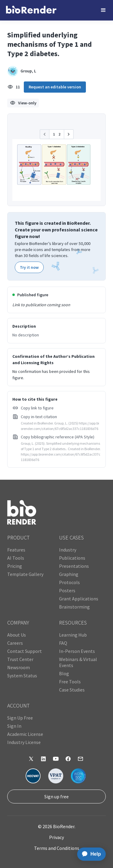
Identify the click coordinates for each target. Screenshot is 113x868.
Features (16, 550)
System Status (22, 676)
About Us (17, 635)
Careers (15, 643)
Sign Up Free (20, 718)
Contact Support (25, 651)
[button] (103, 10)
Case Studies (72, 690)
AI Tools (16, 558)
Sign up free (56, 796)
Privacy (56, 837)
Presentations (74, 566)
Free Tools (70, 682)
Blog (64, 673)
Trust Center (20, 659)
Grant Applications (79, 599)
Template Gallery (25, 574)
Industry (68, 550)
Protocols (69, 582)
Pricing (15, 566)
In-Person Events (77, 651)
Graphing (69, 574)
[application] (90, 854)
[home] (31, 10)
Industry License (24, 742)
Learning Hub (73, 635)
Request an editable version (55, 87)
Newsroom (19, 667)
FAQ (63, 643)
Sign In (14, 726)
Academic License (25, 734)
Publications (72, 558)
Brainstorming (74, 607)
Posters (67, 590)
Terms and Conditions (57, 848)
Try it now (29, 267)
